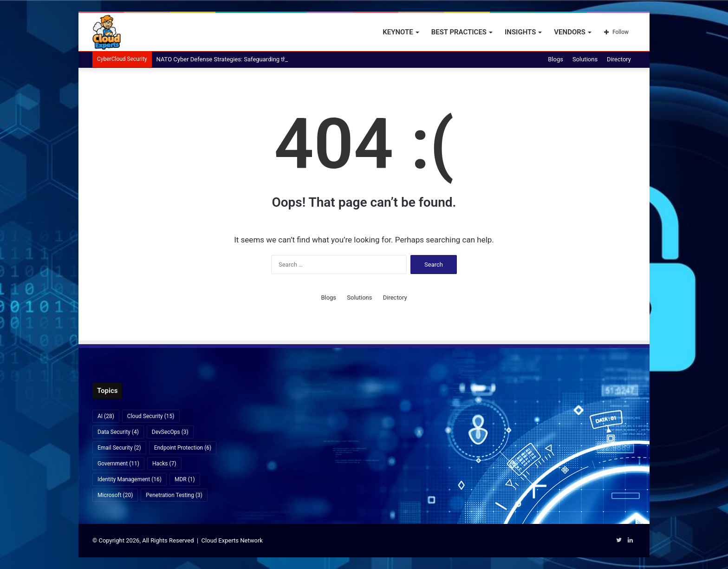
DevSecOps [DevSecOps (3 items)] (170, 432)
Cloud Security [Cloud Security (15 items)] (151, 416)
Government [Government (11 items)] (118, 464)
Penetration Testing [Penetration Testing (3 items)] (174, 495)
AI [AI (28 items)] (106, 416)
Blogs (556, 59)
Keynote (398, 32)
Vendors (570, 32)
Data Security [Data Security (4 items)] (118, 432)
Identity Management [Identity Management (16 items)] (130, 479)
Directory (619, 59)
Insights (520, 32)
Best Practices (459, 32)
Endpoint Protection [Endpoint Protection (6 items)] (183, 448)
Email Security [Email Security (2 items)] (119, 448)
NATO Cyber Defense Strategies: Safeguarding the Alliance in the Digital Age (258, 59)
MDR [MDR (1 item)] (185, 479)
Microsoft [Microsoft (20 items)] (115, 495)
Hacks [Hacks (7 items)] (164, 464)
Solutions (585, 59)
